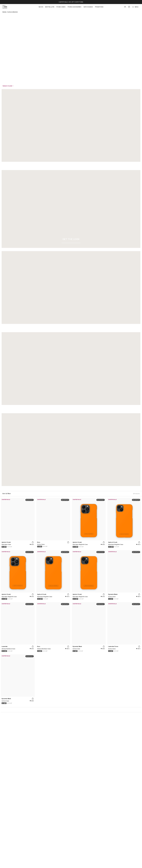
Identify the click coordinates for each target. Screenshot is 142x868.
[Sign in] (125, 7)
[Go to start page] (5, 7)
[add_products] (33, 542)
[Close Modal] (23, 90)
